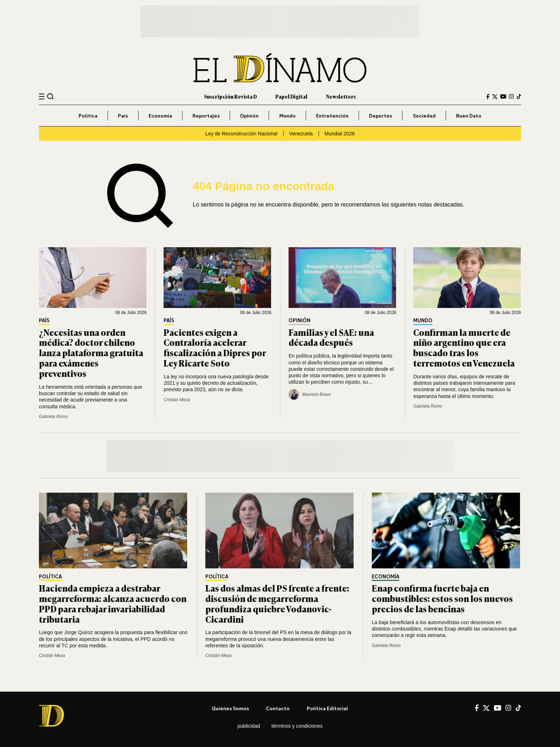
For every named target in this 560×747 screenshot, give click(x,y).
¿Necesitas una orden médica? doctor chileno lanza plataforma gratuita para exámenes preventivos (91, 353)
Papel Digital (291, 96)
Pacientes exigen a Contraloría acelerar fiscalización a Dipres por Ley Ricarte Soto (215, 347)
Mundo (287, 116)
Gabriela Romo (53, 417)
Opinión (249, 116)
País (123, 116)
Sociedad (424, 116)
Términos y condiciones (297, 726)
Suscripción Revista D (230, 96)
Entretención (332, 116)
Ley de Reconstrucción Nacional (241, 134)
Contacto (278, 708)
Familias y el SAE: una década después (331, 337)
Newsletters (341, 96)
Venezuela (301, 134)
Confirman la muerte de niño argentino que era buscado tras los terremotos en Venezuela (464, 347)
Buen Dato (469, 116)
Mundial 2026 (340, 134)
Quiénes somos (230, 708)
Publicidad (249, 726)
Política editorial (327, 708)
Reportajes (206, 116)
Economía (160, 116)
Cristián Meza (177, 400)
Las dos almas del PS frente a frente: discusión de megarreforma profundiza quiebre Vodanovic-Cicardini (277, 603)
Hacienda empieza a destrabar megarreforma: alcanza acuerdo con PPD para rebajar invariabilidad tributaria (113, 603)
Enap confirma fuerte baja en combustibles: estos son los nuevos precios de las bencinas (442, 598)
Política (88, 116)
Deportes (381, 116)
